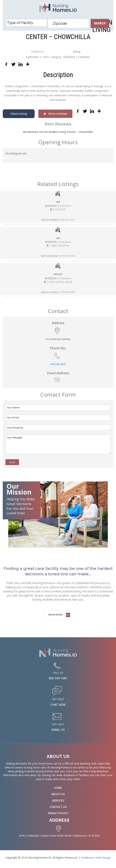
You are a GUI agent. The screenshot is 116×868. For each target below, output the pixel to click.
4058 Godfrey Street (60, 282)
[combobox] (27, 23)
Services (58, 804)
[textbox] (27, 23)
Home (58, 791)
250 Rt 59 (60, 209)
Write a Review (55, 114)
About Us (58, 797)
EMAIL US (58, 732)
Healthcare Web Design (96, 861)
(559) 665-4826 (58, 364)
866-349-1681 (58, 679)
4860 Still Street (60, 246)
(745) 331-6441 (67, 220)
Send (12, 463)
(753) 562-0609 (67, 292)
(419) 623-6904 (67, 256)
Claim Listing (19, 114)
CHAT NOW (58, 706)
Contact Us (58, 810)
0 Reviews (84, 57)
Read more (55, 615)
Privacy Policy (58, 816)
